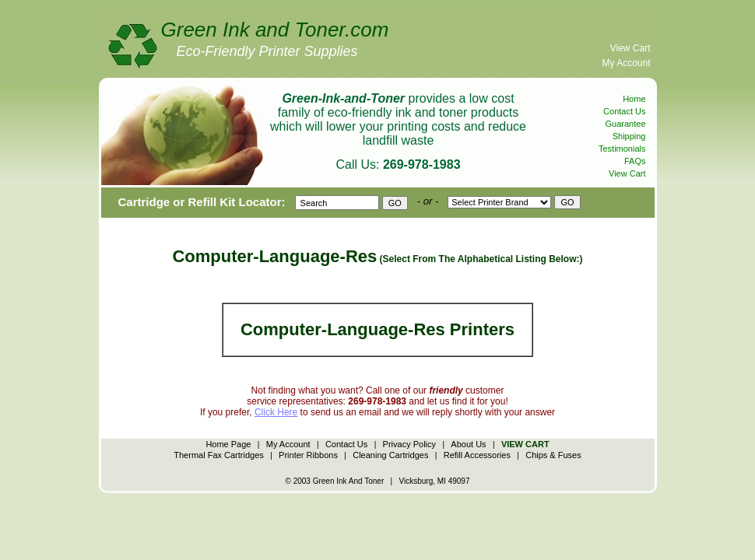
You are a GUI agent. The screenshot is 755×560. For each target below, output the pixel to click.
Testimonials (622, 149)
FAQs (635, 161)
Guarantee (626, 124)
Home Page (228, 444)
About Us (468, 444)
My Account (626, 63)
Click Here (276, 412)
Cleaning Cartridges (390, 455)
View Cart (630, 48)
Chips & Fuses (553, 455)
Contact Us (624, 111)
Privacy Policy (409, 444)
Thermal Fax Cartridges (219, 455)
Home (634, 99)
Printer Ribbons (308, 455)
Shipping (629, 136)
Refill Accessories (477, 455)
